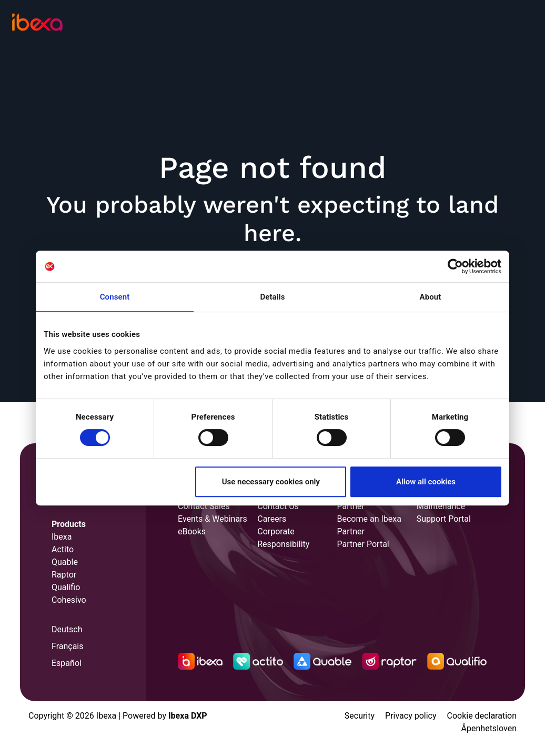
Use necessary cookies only (271, 482)
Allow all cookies (426, 482)
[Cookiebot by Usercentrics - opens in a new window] (455, 266)
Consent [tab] (115, 297)
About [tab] (431, 297)
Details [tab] (272, 297)
